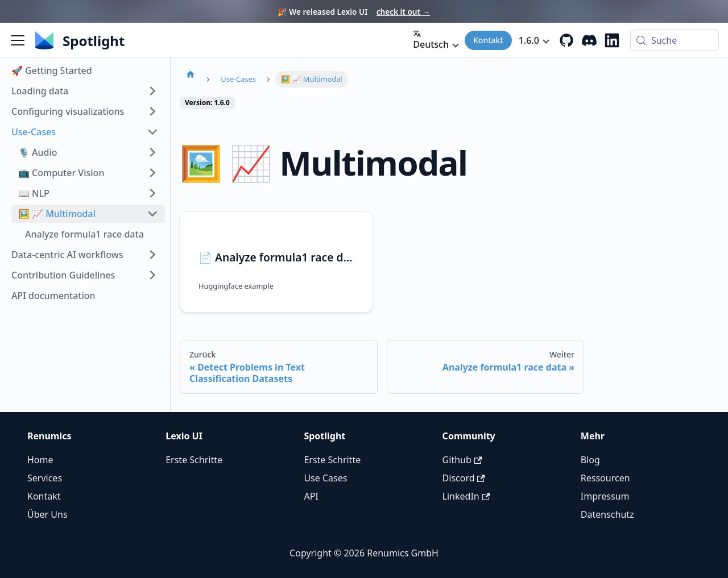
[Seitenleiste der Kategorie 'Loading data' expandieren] (152, 91)
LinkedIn (466, 496)
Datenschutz (607, 514)
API (311, 496)
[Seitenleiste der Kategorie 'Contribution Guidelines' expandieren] (152, 275)
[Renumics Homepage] (98, 40)
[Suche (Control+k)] (675, 40)
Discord (464, 478)
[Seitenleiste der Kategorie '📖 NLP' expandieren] (152, 193)
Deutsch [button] (431, 40)
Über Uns (47, 514)
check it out (403, 12)
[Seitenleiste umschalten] (18, 40)
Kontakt (488, 40)
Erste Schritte (194, 460)
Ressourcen (605, 478)
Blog (590, 460)
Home (40, 460)
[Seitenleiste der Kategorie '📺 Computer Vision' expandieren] (152, 173)
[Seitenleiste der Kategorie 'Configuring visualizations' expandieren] (152, 111)
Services (45, 478)
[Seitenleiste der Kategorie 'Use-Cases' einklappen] (152, 132)
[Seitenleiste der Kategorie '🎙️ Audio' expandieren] (152, 152)
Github (462, 460)
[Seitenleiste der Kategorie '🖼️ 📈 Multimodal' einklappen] (152, 214)
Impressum (605, 496)
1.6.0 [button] (529, 40)
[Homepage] (191, 74)
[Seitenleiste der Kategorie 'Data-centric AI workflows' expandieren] (152, 255)
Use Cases (325, 478)
